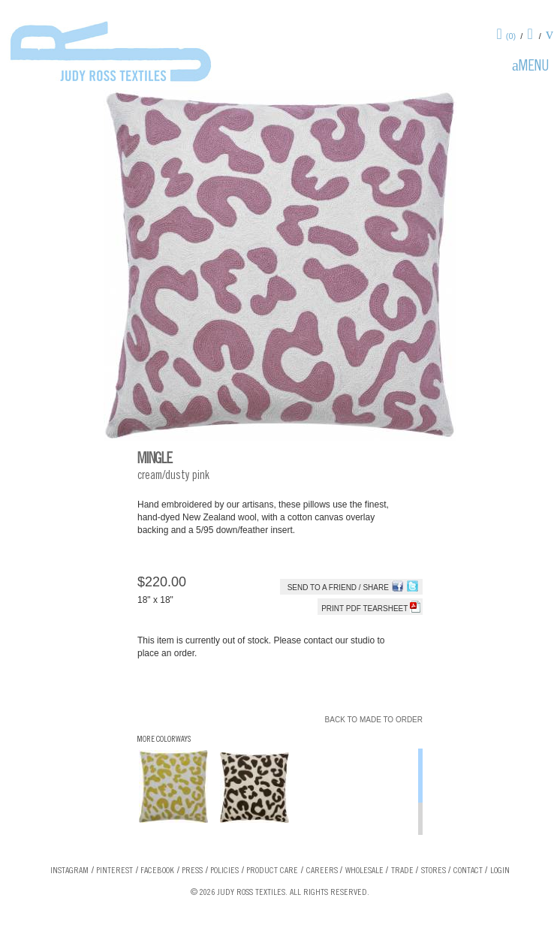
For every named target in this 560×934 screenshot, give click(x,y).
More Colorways (164, 740)
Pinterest (114, 871)
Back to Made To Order (374, 720)
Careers (322, 871)
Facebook (157, 871)
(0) (511, 36)
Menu (534, 68)
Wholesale (364, 871)
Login (500, 871)
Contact (468, 871)
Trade (402, 871)
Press (192, 871)
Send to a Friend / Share (338, 588)
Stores (434, 871)
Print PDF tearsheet (371, 609)
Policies (224, 871)
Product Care (272, 871)
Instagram (69, 871)
